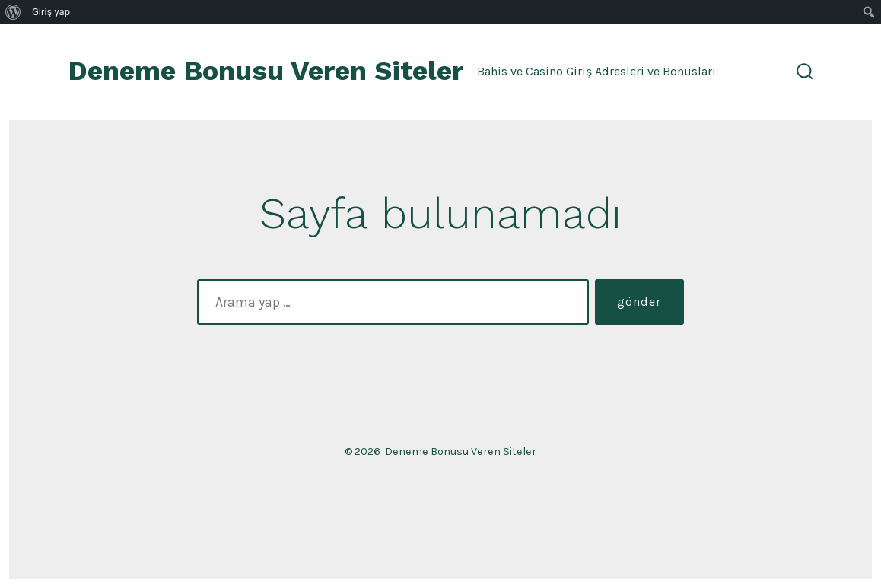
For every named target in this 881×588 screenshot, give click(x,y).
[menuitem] (13, 12)
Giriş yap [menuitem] (51, 12)
